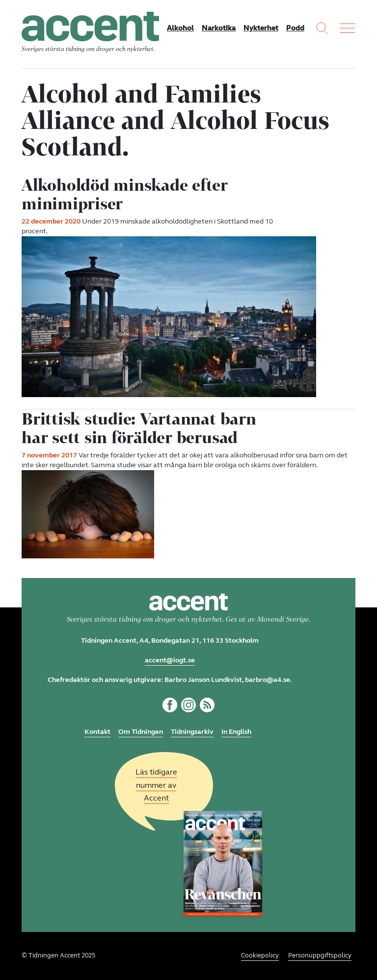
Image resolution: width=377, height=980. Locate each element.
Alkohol (180, 28)
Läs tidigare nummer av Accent (156, 785)
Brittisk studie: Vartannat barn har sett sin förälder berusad (139, 428)
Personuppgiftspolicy (320, 955)
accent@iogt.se (170, 660)
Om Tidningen (141, 732)
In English (236, 732)
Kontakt (97, 732)
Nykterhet (261, 28)
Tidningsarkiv (192, 732)
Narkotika (219, 28)
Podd (295, 28)
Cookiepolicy (260, 955)
